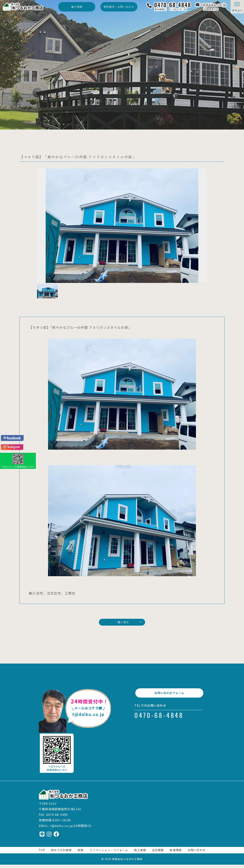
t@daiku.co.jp (61, 829)
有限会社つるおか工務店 (127, 862)
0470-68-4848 (159, 723)
